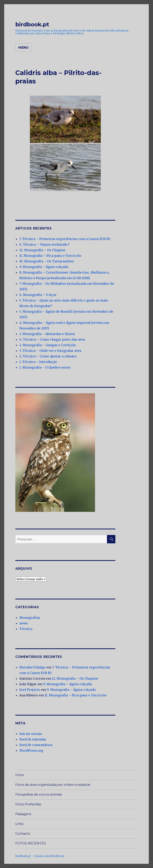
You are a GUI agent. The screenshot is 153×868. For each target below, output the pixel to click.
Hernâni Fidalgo (32, 667)
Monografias (30, 618)
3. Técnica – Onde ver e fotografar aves (50, 351)
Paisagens (23, 814)
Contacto (23, 834)
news (24, 623)
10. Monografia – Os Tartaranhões (47, 261)
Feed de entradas (33, 739)
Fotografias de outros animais (39, 794)
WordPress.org (31, 750)
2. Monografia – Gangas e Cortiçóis (48, 345)
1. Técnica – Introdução (38, 362)
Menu (24, 48)
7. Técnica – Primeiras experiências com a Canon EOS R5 (65, 239)
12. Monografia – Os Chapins (42, 250)
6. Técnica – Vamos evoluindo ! (44, 244)
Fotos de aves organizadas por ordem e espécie (53, 785)
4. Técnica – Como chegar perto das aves (52, 339)
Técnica (26, 629)
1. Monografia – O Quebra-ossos (45, 367)
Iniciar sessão (31, 734)
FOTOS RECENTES (31, 843)
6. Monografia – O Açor (38, 295)
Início (20, 775)
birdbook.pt (32, 24)
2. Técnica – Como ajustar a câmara (48, 356)
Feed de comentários (36, 745)
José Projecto (30, 690)
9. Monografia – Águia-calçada (44, 267)
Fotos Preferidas (28, 804)
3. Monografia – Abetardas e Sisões (47, 334)
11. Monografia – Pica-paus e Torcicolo (50, 256)
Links (19, 824)
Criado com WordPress (49, 856)
